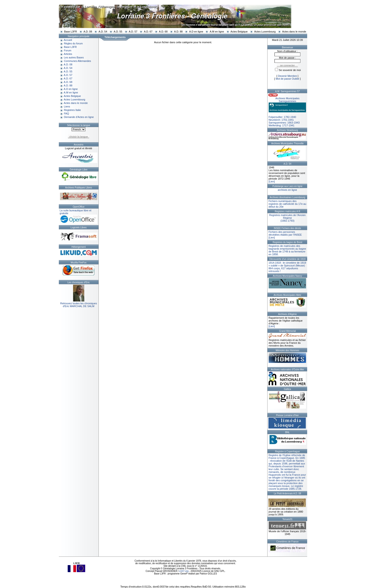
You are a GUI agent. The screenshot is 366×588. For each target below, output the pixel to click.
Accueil (68, 40)
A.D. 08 (88, 32)
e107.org (184, 571)
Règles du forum (73, 43)
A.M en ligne (217, 32)
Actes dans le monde (294, 32)
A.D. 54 (103, 32)
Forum (68, 50)
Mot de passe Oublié (287, 79)
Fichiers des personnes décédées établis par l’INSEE (285, 233)
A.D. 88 (178, 32)
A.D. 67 (148, 32)
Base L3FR (71, 32)
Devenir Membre (287, 76)
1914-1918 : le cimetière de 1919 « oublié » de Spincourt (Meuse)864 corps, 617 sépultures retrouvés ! (287, 267)
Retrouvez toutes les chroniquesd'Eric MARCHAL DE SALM (79, 305)
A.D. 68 (163, 32)
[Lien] (272, 181)
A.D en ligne (196, 32)
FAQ (67, 113)
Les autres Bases (74, 57)
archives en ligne (287, 190)
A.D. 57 (133, 32)
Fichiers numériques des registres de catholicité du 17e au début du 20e (287, 204)
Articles (68, 54)
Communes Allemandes (77, 61)
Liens (67, 106)
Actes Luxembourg (265, 32)
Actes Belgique (239, 32)
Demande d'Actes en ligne (79, 117)
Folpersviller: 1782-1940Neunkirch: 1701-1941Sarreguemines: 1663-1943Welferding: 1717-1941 (287, 112)
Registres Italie (72, 110)
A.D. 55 (118, 32)
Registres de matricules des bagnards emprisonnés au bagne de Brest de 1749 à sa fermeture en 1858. (287, 250)
